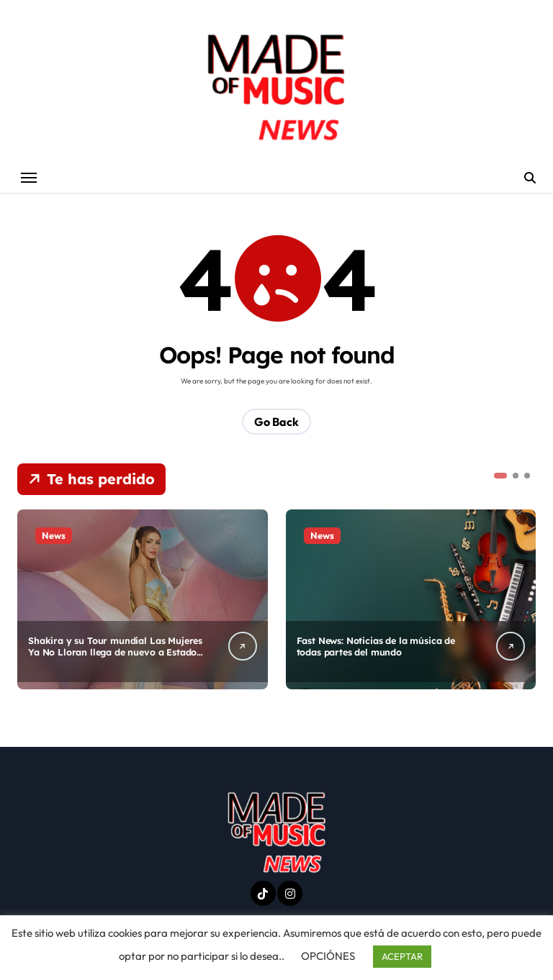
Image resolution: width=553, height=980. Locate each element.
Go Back (276, 422)
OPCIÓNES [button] (328, 956)
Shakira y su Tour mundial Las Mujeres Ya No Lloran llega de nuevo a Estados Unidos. (116, 653)
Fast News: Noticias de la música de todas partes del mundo (377, 646)
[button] (500, 476)
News (54, 536)
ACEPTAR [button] (402, 956)
